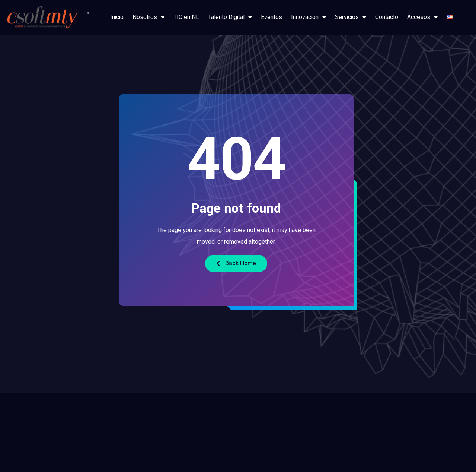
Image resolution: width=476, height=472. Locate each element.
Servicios (351, 17)
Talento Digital (230, 17)
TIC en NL (186, 17)
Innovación (309, 17)
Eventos (271, 17)
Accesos (422, 17)
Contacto (387, 17)
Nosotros (148, 17)
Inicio (117, 17)
